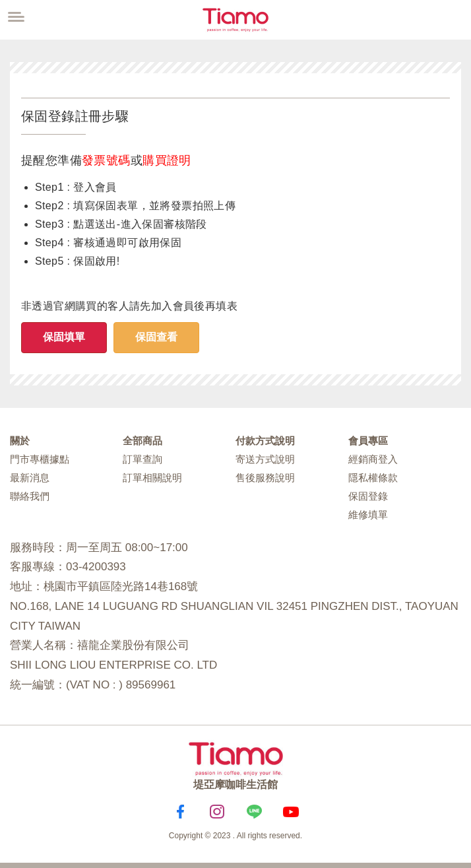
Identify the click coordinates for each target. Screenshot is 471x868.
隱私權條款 (373, 478)
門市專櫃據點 (40, 459)
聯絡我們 (30, 496)
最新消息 (30, 478)
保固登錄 (368, 496)
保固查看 (156, 337)
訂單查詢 (142, 459)
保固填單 (64, 337)
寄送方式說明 (265, 459)
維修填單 (368, 515)
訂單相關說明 (152, 478)
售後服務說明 (265, 478)
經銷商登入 (373, 459)
